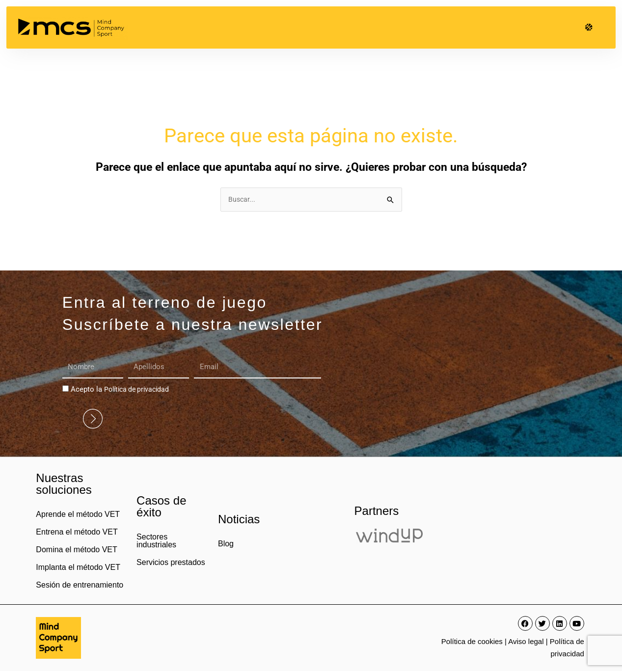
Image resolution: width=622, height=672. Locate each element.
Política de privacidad (139, 390)
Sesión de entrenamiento (80, 586)
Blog (226, 545)
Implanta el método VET (78, 568)
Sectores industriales (156, 542)
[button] (589, 27)
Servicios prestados (171, 563)
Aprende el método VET (78, 515)
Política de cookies (472, 642)
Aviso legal (526, 642)
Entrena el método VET (77, 533)
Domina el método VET (76, 551)
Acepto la (122, 390)
